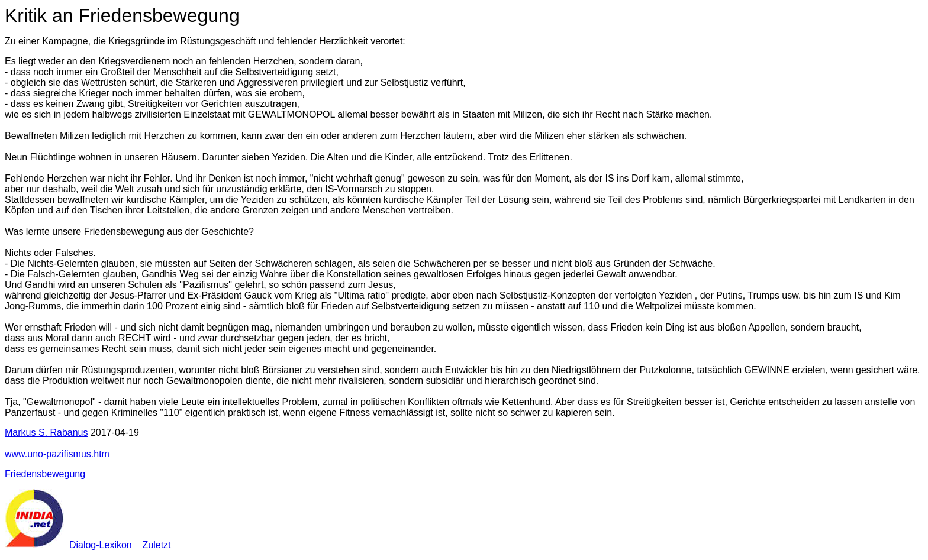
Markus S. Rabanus (46, 433)
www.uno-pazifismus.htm (57, 454)
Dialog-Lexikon (101, 545)
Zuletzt (157, 545)
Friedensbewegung (45, 474)
